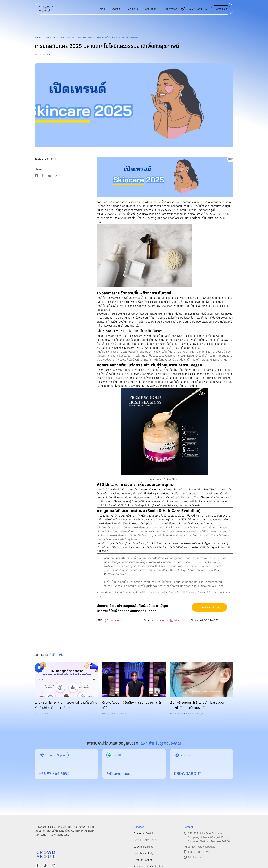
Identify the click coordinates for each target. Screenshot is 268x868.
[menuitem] (117, 9)
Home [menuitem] (101, 9)
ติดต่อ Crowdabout (209, 607)
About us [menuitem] (133, 9)
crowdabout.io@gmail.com (168, 620)
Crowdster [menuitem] (171, 9)
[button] (81, 159)
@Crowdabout (113, 620)
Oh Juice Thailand (172, 479)
